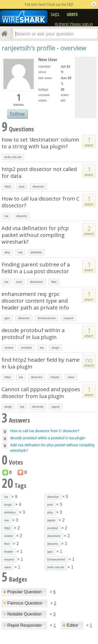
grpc (7, 318)
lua (6, 216)
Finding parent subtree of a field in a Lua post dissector (36, 268)
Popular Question (23, 592)
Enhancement (47, 318)
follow (17, 114)
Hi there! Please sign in (74, 24)
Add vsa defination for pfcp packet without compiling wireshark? (35, 235)
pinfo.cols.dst (13, 157)
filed (54, 282)
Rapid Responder (23, 625)
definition (36, 252)
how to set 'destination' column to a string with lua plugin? (40, 143)
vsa (20, 252)
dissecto (22, 216)
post (22, 186)
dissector (38, 186)
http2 (8, 186)
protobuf (26, 348)
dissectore (36, 282)
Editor (71, 625)
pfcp (7, 252)
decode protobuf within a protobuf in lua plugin (33, 334)
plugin (56, 348)
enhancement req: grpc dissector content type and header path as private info (35, 301)
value (71, 377)
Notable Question (23, 614)
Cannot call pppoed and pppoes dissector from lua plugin (41, 393)
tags (55, 14)
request (68, 318)
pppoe (56, 407)
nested (9, 348)
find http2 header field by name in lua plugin (41, 363)
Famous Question (24, 603)
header (55, 377)
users (72, 14)
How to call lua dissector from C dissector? (41, 202)
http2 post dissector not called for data (39, 172)
